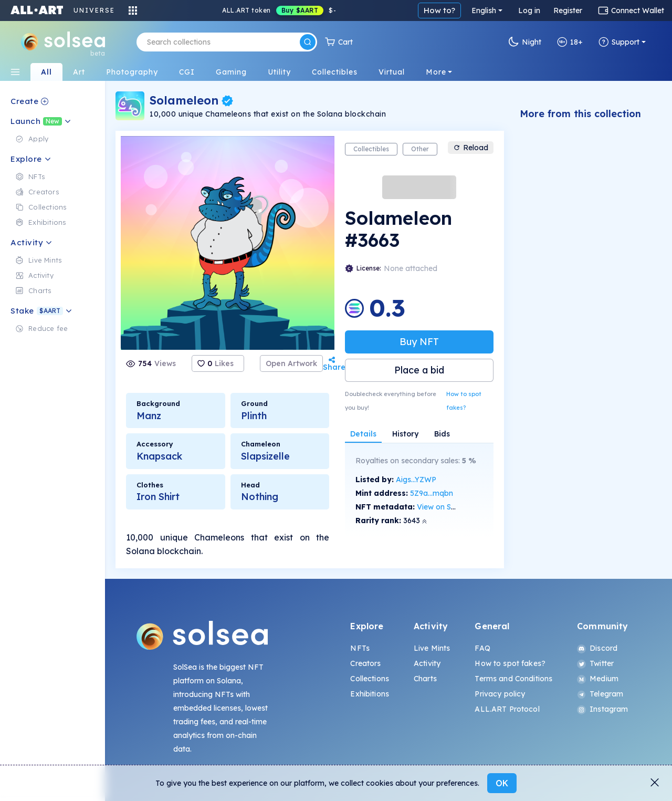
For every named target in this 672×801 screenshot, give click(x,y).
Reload (471, 148)
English (484, 11)
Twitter (595, 663)
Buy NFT (419, 342)
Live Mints (432, 648)
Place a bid (419, 370)
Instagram (602, 709)
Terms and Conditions (513, 679)
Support (619, 42)
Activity (427, 663)
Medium (598, 679)
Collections (370, 679)
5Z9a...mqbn (432, 493)
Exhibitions (370, 694)
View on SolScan (446, 507)
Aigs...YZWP (416, 480)
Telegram (600, 694)
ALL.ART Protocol (507, 709)
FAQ (482, 648)
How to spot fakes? (464, 401)
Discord (597, 648)
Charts (425, 679)
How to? (439, 10)
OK (502, 783)
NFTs (360, 648)
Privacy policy (500, 694)
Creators (365, 663)
